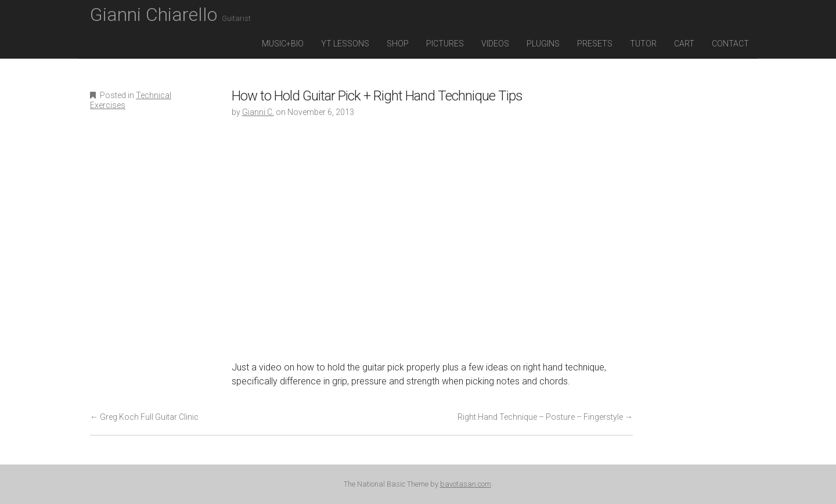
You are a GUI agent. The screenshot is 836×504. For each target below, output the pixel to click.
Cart (684, 44)
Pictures (445, 44)
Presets (595, 44)
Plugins (543, 44)
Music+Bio (283, 44)
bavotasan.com (466, 484)
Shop (398, 44)
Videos (495, 44)
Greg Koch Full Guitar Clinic (144, 417)
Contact (730, 44)
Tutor (643, 44)
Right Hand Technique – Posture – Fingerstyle (545, 417)
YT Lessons (345, 44)
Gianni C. (258, 112)
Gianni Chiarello (170, 15)
